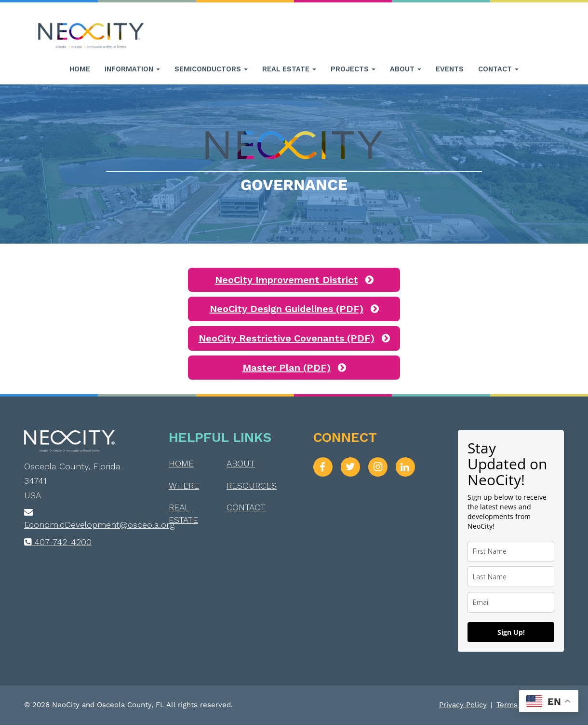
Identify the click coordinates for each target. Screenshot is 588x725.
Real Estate (289, 69)
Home (80, 69)
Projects (353, 69)
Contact (498, 69)
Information (132, 69)
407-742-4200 (58, 542)
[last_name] (511, 577)
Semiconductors (211, 69)
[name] (511, 551)
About (406, 69)
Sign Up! (511, 632)
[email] (511, 602)
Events (450, 69)
